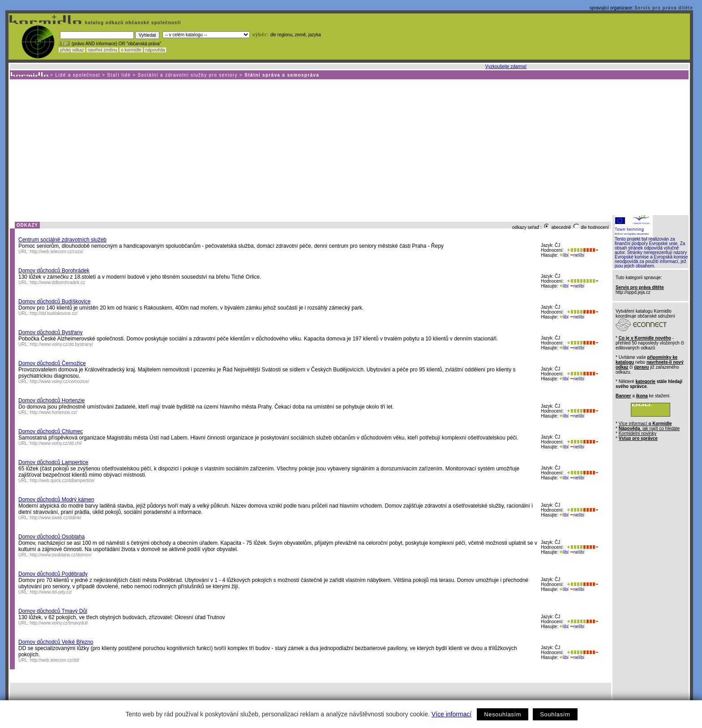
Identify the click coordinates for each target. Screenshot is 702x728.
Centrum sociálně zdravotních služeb (62, 240)
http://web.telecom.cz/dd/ (55, 660)
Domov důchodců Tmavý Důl (53, 611)
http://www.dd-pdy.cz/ (51, 592)
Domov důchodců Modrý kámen (56, 500)
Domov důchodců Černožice (52, 363)
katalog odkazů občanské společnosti (132, 23)
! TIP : (64, 44)
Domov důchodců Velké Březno (56, 642)
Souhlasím (555, 714)
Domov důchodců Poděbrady (53, 574)
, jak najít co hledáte (649, 429)
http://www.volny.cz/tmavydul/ (59, 623)
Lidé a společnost (78, 75)
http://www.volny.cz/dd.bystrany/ (62, 344)
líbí (564, 255)
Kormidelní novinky (638, 433)
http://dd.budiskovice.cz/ (54, 313)
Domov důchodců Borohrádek (54, 271)
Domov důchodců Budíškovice (54, 302)
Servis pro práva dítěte (664, 8)
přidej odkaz (72, 50)
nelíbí (577, 255)
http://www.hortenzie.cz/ (54, 412)
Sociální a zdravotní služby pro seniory (188, 75)
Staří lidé (119, 75)
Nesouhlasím (503, 714)
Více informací (452, 714)
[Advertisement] (349, 146)
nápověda (155, 50)
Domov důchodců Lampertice (53, 462)
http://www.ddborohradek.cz (58, 282)
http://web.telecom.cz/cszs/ (57, 252)
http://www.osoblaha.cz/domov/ (61, 555)
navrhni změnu (102, 50)
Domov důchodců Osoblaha (51, 537)
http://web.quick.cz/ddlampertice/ (62, 480)
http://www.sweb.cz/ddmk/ (56, 518)
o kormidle (131, 50)
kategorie (645, 381)
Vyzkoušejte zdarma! (506, 67)
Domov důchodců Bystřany (50, 332)
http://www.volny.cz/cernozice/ (60, 381)
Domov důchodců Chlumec (51, 431)
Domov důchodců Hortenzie (51, 401)
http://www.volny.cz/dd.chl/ (56, 443)
